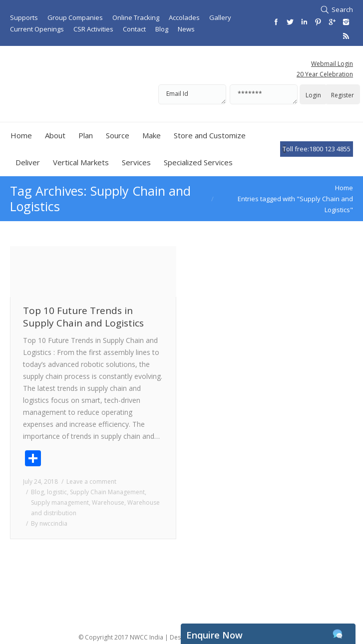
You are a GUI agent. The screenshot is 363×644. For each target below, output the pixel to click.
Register (343, 95)
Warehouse (108, 502)
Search (342, 9)
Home (344, 188)
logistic (57, 492)
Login (313, 95)
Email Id (192, 94)
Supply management (60, 502)
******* (264, 94)
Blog (37, 492)
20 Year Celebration (325, 74)
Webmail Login (332, 64)
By (49, 523)
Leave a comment (91, 482)
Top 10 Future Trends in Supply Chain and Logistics (83, 317)
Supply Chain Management (107, 492)
